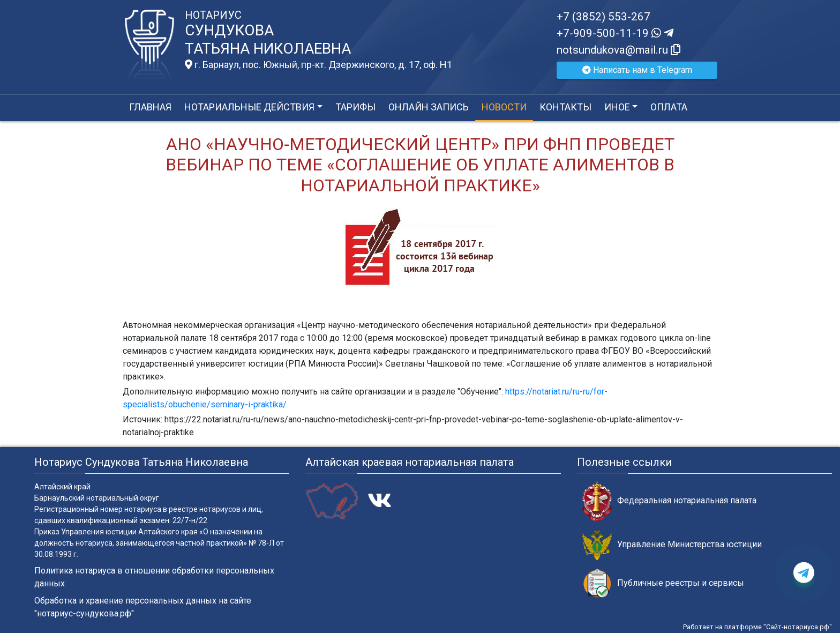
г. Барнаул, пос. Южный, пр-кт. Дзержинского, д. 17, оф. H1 (318, 65)
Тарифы (355, 107)
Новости (504, 107)
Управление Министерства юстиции (672, 545)
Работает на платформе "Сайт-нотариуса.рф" (757, 627)
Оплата (669, 107)
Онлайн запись (429, 107)
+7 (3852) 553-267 (603, 17)
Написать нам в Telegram (637, 70)
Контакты (565, 107)
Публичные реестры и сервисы (663, 583)
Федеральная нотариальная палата (669, 501)
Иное (617, 107)
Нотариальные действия (249, 107)
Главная (150, 107)
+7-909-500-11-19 (615, 33)
